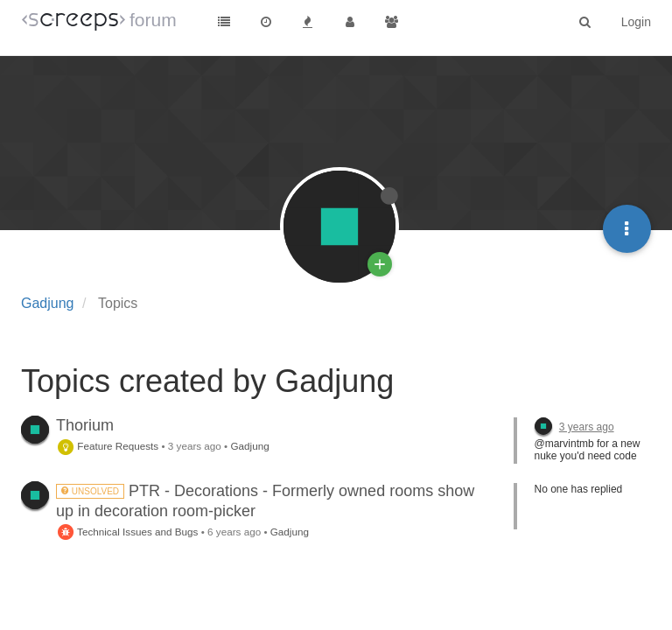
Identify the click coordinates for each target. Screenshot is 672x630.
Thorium (85, 425)
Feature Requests (107, 446)
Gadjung (249, 446)
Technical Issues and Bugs (127, 532)
